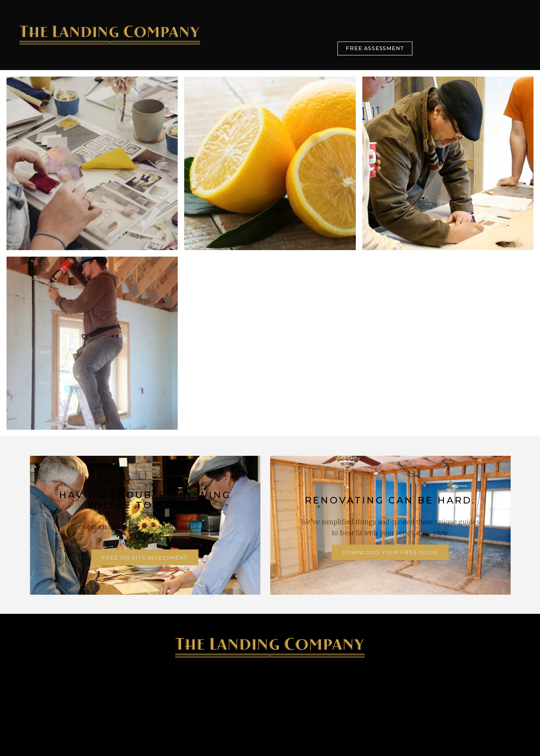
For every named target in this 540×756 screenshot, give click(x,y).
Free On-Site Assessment (145, 558)
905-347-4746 (85, 697)
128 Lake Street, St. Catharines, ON (205, 697)
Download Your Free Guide (390, 553)
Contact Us (450, 697)
